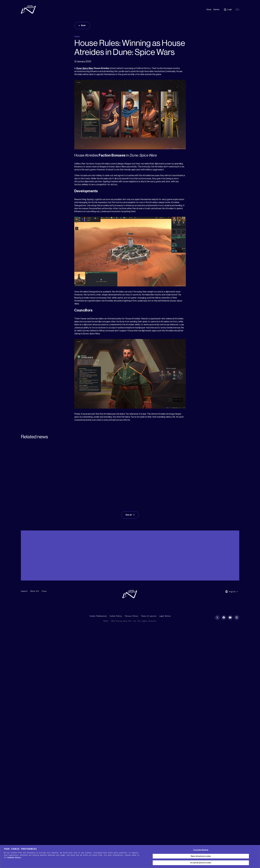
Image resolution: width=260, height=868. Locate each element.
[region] (130, 857)
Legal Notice (165, 616)
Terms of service (149, 616)
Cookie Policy (116, 616)
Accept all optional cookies (201, 863)
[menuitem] (234, 592)
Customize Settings (201, 850)
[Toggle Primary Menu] (237, 10)
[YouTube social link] (230, 618)
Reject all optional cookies (201, 856)
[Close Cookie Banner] (256, 856)
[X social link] (217, 618)
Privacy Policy (131, 616)
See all (129, 515)
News (209, 10)
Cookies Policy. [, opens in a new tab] (14, 857)
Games (216, 10)
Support (24, 591)
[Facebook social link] (224, 618)
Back (83, 25)
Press (44, 591)
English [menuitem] (232, 592)
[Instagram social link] (237, 618)
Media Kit (35, 591)
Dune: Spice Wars (85, 68)
